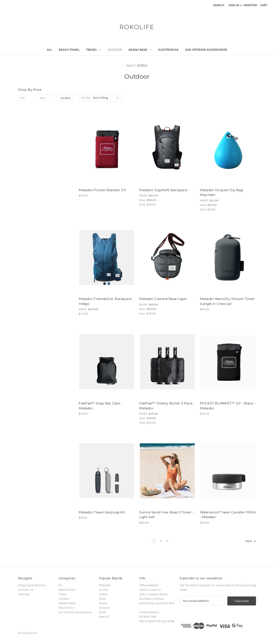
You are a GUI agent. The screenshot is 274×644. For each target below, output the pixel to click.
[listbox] (107, 98)
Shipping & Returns (32, 585)
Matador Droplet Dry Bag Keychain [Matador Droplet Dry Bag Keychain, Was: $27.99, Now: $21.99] (221, 192)
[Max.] (46, 98)
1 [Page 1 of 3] (154, 541)
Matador (105, 585)
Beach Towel (69, 50)
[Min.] (27, 98)
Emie (102, 612)
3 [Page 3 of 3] (167, 541)
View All (104, 617)
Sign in (234, 5)
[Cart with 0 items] (264, 5)
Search (218, 5)
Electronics (168, 50)
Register (250, 5)
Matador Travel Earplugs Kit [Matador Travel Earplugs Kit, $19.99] (102, 512)
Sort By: (86, 98)
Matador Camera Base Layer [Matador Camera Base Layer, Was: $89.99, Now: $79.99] (163, 299)
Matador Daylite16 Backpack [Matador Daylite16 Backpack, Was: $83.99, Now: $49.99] (163, 190)
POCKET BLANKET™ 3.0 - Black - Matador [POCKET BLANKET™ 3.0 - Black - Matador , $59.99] (228, 406)
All (49, 50)
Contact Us (26, 590)
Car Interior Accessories (206, 50)
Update (66, 98)
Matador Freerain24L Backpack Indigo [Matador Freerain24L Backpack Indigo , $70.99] (105, 301)
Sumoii (103, 590)
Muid (102, 599)
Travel (94, 50)
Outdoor (115, 50)
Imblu (103, 594)
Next (251, 541)
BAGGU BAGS (140, 50)
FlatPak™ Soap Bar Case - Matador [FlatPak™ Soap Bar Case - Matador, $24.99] (100, 406)
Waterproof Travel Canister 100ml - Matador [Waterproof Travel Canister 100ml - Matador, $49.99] (228, 515)
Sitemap (24, 594)
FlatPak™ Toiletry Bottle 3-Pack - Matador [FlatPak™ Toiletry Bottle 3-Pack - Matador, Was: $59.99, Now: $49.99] (167, 406)
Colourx (104, 608)
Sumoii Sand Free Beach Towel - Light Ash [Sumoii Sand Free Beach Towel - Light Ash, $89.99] (166, 515)
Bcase (103, 603)
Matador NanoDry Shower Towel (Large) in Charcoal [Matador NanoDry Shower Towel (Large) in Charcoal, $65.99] (227, 301)
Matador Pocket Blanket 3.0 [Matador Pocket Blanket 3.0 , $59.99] (102, 190)
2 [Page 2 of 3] (161, 541)
